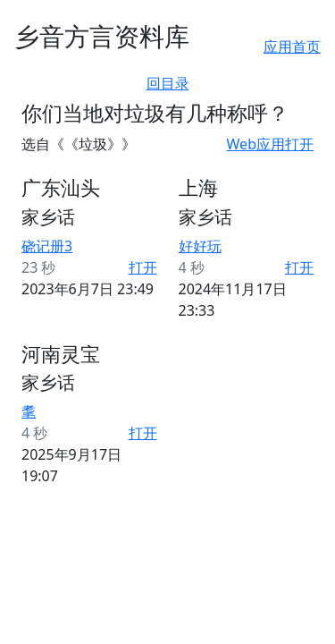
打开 (143, 267)
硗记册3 (47, 246)
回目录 (168, 83)
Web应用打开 (270, 144)
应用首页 (292, 47)
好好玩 (200, 246)
